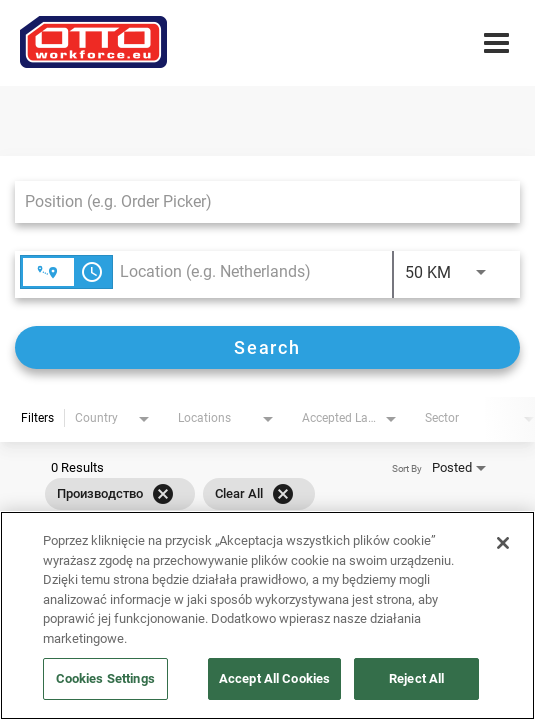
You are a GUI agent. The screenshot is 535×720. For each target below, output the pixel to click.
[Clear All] (283, 494)
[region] (267, 615)
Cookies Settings (105, 678)
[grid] (180, 493)
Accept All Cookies (274, 678)
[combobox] (257, 201)
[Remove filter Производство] (163, 494)
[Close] (503, 543)
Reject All (416, 678)
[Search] (267, 347)
